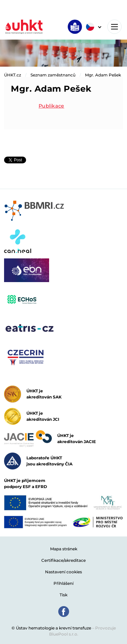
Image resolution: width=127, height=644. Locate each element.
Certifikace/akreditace (63, 560)
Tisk (63, 595)
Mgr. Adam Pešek (103, 75)
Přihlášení (63, 583)
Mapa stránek (64, 549)
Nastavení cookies (63, 572)
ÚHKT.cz (13, 75)
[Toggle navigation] (114, 27)
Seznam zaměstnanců (53, 75)
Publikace (51, 106)
